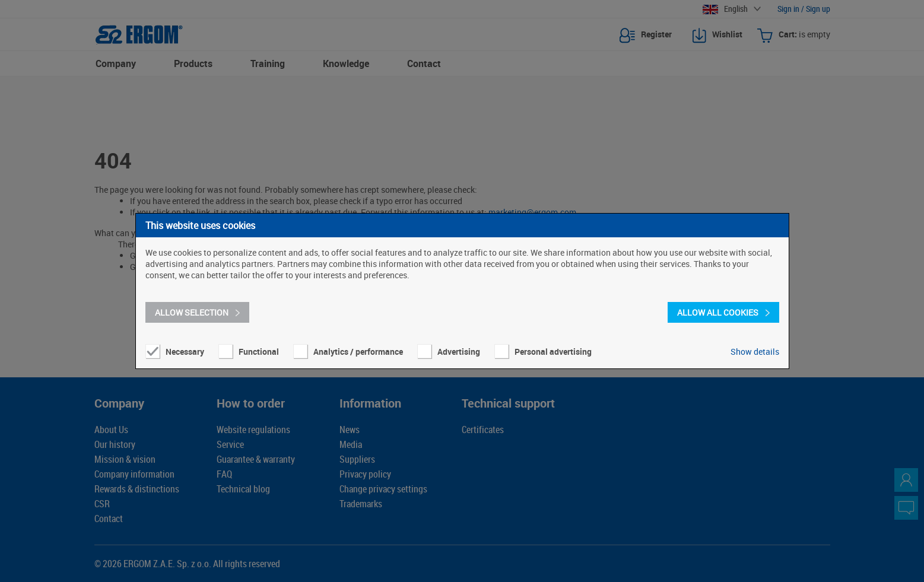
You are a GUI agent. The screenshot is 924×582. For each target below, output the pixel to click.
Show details (755, 352)
